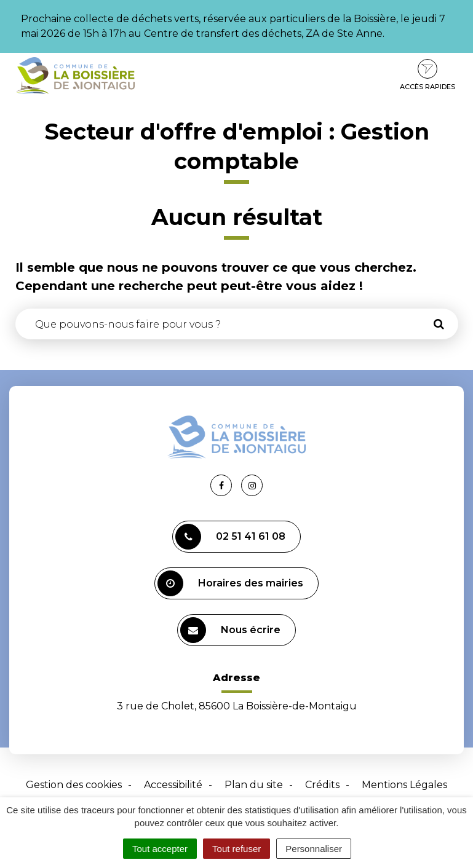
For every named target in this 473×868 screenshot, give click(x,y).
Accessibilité (173, 785)
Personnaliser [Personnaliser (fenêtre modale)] (314, 849)
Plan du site (254, 785)
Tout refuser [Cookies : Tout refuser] (236, 849)
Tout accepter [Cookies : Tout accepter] (160, 849)
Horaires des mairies (230, 583)
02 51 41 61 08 (230, 537)
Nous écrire (230, 630)
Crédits (322, 785)
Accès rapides (427, 75)
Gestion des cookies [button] (74, 785)
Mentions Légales (404, 785)
